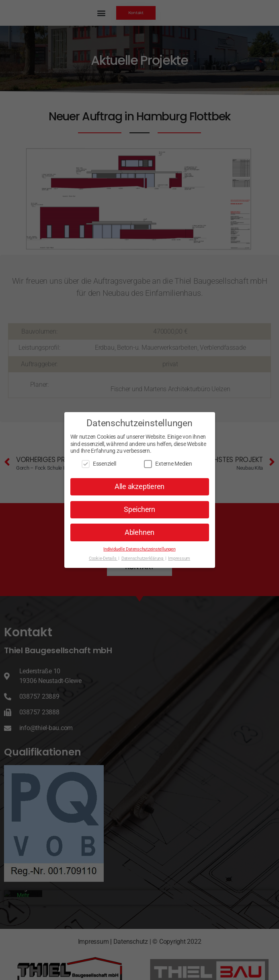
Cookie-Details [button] (103, 558)
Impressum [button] (179, 558)
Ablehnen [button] (139, 532)
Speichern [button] (139, 510)
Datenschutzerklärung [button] (143, 558)
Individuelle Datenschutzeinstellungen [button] (139, 549)
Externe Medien (168, 464)
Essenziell (99, 464)
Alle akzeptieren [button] (139, 487)
